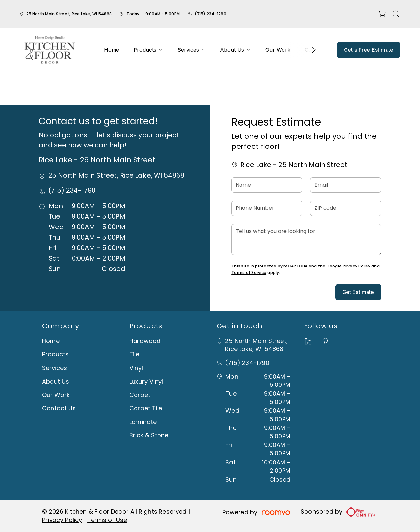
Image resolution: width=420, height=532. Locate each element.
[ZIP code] (346, 208)
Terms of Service (249, 273)
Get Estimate (358, 292)
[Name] (267, 185)
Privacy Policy (356, 266)
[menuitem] (112, 50)
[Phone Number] (267, 208)
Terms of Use (107, 520)
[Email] (346, 185)
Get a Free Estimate (369, 50)
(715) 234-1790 (210, 14)
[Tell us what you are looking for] (306, 239)
